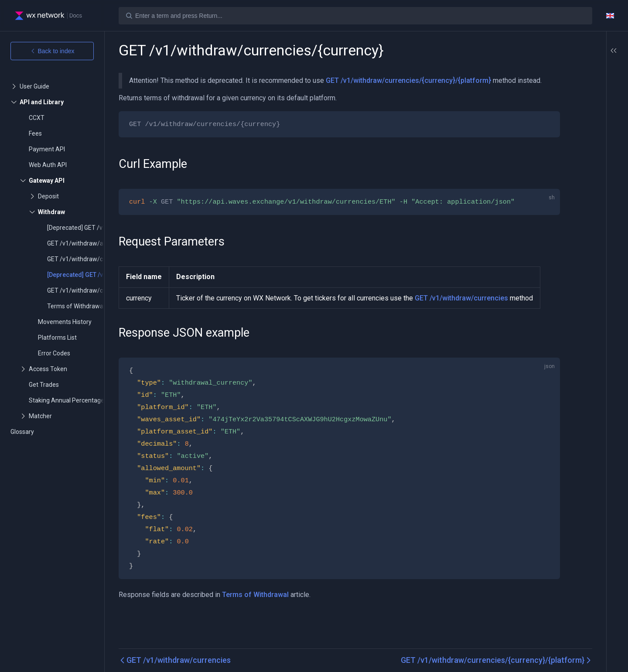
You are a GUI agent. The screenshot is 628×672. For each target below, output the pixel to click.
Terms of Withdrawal (255, 631)
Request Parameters (576, 89)
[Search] (355, 16)
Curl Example (578, 74)
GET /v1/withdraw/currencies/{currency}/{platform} (408, 80)
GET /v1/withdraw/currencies (461, 322)
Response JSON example (582, 107)
